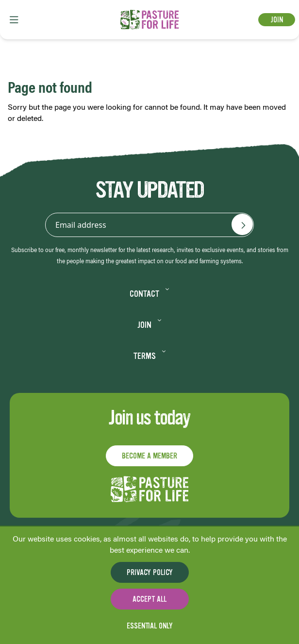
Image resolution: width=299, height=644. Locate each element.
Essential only (150, 626)
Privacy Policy (150, 572)
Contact (149, 294)
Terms (150, 356)
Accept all (149, 599)
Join (277, 20)
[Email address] (242, 224)
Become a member (149, 456)
